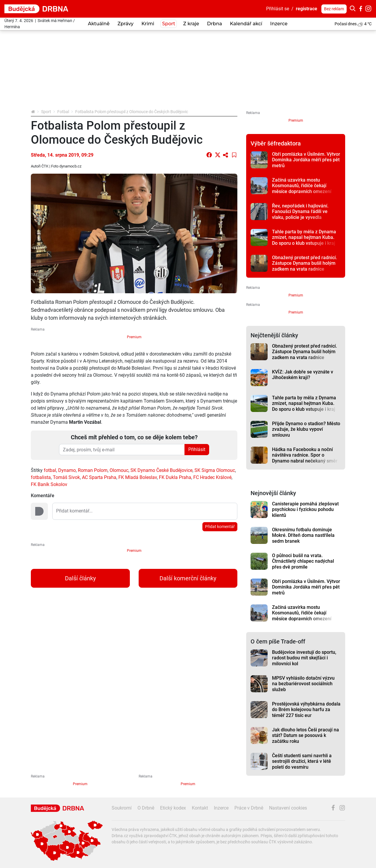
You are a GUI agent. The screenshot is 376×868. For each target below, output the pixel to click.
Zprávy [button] (125, 24)
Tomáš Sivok (66, 477)
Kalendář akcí (246, 24)
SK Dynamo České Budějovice (161, 470)
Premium (134, 337)
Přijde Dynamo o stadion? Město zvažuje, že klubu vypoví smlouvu (306, 429)
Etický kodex (173, 808)
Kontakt (200, 808)
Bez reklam (334, 9)
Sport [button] (169, 24)
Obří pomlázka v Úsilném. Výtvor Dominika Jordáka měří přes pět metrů (306, 160)
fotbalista (41, 477)
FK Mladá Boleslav (138, 477)
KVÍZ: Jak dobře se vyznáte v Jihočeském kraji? (303, 375)
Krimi (148, 24)
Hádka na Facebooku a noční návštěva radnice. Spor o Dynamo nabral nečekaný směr (305, 455)
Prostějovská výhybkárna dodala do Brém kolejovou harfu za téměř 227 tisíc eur (306, 710)
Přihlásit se (278, 9)
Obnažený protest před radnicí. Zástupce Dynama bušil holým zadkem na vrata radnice (304, 263)
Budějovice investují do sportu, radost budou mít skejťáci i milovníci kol (304, 658)
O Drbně (146, 808)
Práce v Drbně (249, 808)
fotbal (50, 470)
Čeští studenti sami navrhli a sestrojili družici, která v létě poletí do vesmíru (302, 761)
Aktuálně (99, 24)
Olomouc (119, 470)
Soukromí (122, 808)
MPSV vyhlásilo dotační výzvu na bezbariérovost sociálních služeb (303, 684)
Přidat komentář (220, 527)
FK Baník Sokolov (49, 484)
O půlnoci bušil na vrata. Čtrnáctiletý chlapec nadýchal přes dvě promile (303, 561)
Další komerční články (188, 578)
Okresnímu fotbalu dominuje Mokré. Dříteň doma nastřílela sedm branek (303, 535)
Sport (46, 112)
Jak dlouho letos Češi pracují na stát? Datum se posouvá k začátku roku (305, 735)
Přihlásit (197, 449)
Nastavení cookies (288, 808)
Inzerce (279, 24)
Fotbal (63, 112)
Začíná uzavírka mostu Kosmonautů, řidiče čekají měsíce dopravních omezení (302, 186)
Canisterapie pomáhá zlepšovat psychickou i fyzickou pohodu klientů (305, 510)
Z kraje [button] (191, 24)
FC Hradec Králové (212, 477)
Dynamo (67, 470)
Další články (80, 578)
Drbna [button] (215, 24)
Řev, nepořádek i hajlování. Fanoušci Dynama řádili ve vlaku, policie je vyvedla (300, 212)
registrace (307, 9)
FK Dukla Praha (175, 477)
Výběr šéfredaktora (276, 143)
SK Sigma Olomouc (215, 470)
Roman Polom (93, 470)
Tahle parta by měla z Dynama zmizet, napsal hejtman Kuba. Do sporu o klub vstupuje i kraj (304, 237)
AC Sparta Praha (99, 477)
